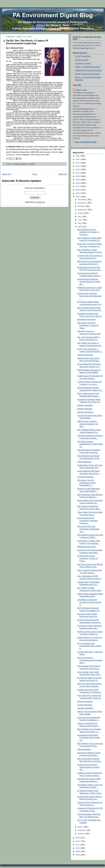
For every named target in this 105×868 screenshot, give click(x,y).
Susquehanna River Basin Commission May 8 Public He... (89, 738)
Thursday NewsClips (86, 477)
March (81, 827)
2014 (78, 197)
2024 (78, 163)
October (81, 206)
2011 (78, 845)
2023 (78, 166)
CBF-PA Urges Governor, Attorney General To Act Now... (88, 424)
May (80, 223)
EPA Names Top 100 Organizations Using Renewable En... (86, 483)
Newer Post (6, 174)
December (82, 200)
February (82, 830)
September (82, 210)
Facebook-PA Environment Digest (88, 70)
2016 (78, 190)
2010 (78, 848)
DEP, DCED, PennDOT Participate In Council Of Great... (88, 325)
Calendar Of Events (83, 63)
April (80, 227)
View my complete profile (86, 142)
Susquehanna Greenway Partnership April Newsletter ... (89, 296)
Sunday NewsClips (85, 409)
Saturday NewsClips (85, 412)
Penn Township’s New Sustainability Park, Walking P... (89, 646)
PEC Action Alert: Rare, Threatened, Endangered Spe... (88, 529)
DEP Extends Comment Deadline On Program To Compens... (88, 232)
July (80, 217)
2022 (78, 170)
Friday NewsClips (84, 462)
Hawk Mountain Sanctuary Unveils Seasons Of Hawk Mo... (89, 282)
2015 (78, 193)
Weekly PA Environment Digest (87, 74)
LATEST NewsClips (83, 56)
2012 (78, 841)
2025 (78, 159)
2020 (78, 176)
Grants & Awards (82, 60)
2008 (78, 855)
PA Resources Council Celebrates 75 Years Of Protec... (88, 558)
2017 (78, 186)
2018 (78, 183)
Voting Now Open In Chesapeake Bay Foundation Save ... (90, 660)
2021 (78, 173)
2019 (78, 180)
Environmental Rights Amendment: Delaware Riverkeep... (87, 521)
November (82, 203)
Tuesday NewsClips (85, 355)
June (80, 220)
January (81, 834)
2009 (78, 852)
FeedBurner (40, 202)
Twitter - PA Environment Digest (88, 67)
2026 (78, 156)
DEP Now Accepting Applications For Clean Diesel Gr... (90, 444)
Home (35, 174)
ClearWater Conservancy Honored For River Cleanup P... (89, 602)
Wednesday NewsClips (86, 319)
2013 (78, 838)
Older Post (63, 174)
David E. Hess (81, 90)
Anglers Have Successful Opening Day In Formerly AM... (88, 767)
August (81, 213)
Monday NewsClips (85, 405)
